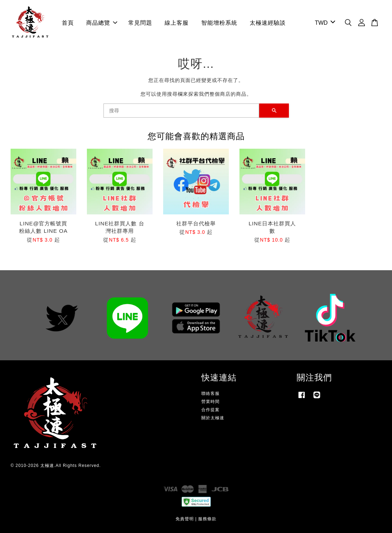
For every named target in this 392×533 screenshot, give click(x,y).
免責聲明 (185, 519)
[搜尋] (181, 111)
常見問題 (140, 23)
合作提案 (210, 410)
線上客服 (177, 23)
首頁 (68, 23)
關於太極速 (213, 418)
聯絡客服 (210, 393)
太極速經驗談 (268, 23)
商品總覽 (102, 23)
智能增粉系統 (219, 23)
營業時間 (210, 402)
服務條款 (207, 519)
